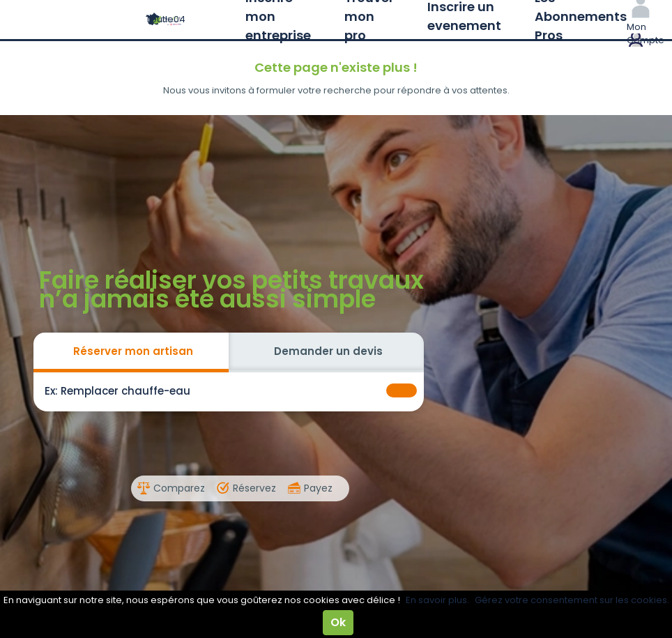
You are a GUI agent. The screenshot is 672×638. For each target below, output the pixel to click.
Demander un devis (328, 351)
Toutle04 (166, 19)
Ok (338, 622)
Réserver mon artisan (133, 351)
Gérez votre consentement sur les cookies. (572, 600)
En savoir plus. (437, 600)
